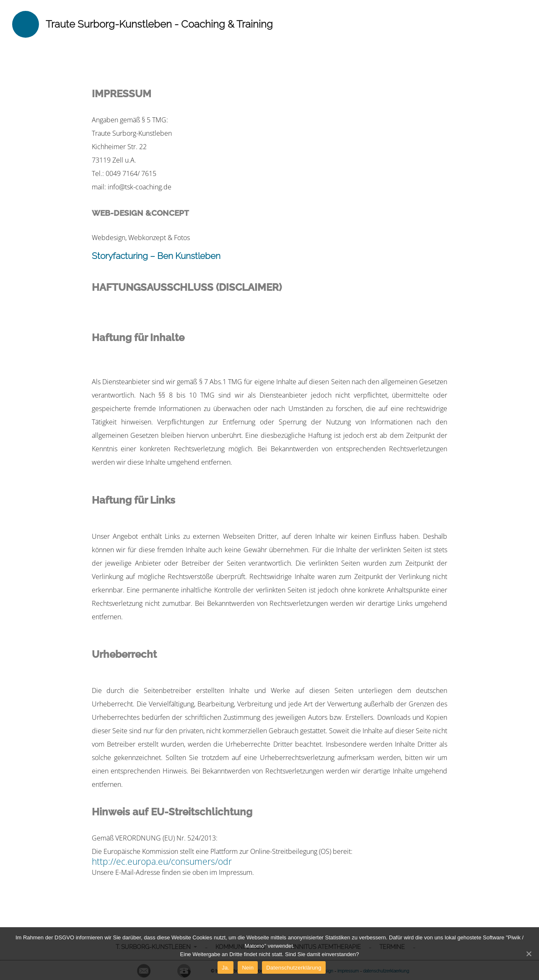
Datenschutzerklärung (294, 968)
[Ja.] (529, 954)
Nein (248, 968)
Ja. (225, 968)
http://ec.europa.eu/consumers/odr (162, 861)
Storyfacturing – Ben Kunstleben (156, 256)
